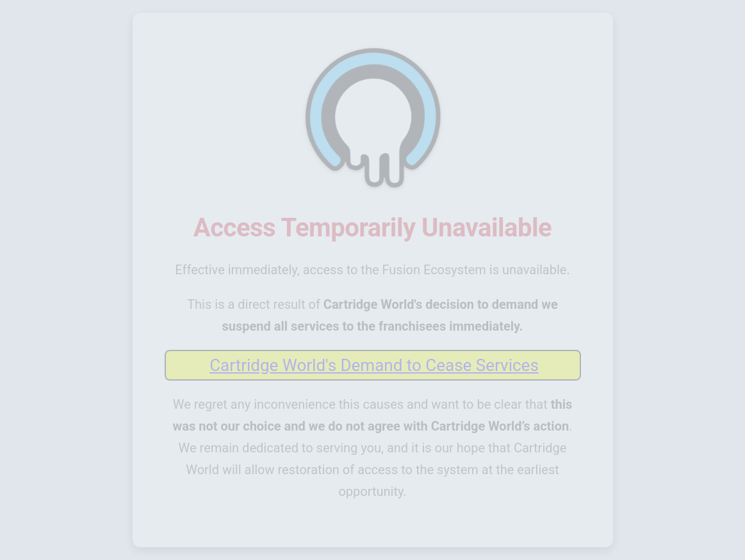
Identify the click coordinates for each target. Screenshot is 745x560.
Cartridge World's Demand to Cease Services (374, 365)
